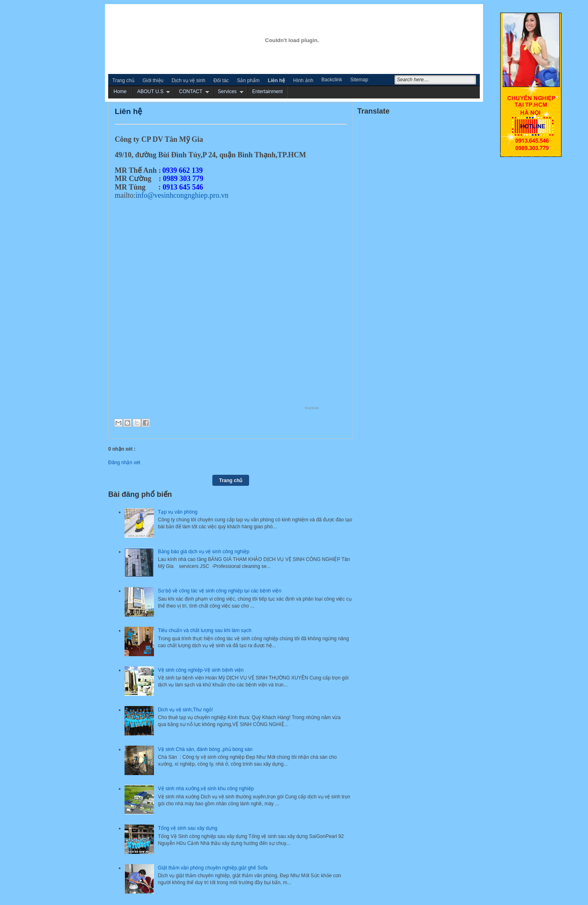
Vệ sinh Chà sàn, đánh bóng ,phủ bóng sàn (205, 749)
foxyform (312, 408)
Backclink (332, 80)
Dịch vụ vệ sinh (188, 80)
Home (120, 92)
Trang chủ (123, 80)
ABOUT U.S (150, 92)
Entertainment (268, 92)
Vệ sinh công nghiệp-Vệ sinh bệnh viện (201, 670)
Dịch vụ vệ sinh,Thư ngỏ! (186, 710)
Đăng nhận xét (124, 463)
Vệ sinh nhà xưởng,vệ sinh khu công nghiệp (206, 789)
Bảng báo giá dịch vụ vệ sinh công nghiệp (204, 552)
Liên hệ (276, 80)
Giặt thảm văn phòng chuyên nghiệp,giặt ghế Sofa (213, 868)
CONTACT (190, 92)
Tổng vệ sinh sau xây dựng (188, 828)
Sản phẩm (248, 80)
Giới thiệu (153, 80)
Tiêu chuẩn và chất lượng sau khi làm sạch (205, 630)
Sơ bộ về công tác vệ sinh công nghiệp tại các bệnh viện (220, 591)
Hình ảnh (303, 80)
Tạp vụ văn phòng (178, 512)
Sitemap (359, 80)
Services (227, 92)
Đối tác (221, 80)
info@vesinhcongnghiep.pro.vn (182, 195)
